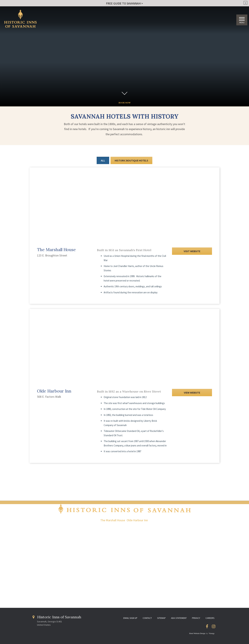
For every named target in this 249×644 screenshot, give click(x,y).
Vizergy (212, 633)
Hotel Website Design (197, 633)
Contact (147, 618)
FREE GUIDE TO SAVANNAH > (124, 3)
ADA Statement (179, 618)
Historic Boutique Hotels (131, 160)
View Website (192, 393)
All (103, 160)
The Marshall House (113, 520)
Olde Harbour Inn (137, 520)
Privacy (196, 618)
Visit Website (192, 251)
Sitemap (161, 618)
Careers (210, 618)
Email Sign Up (130, 618)
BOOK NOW (125, 103)
